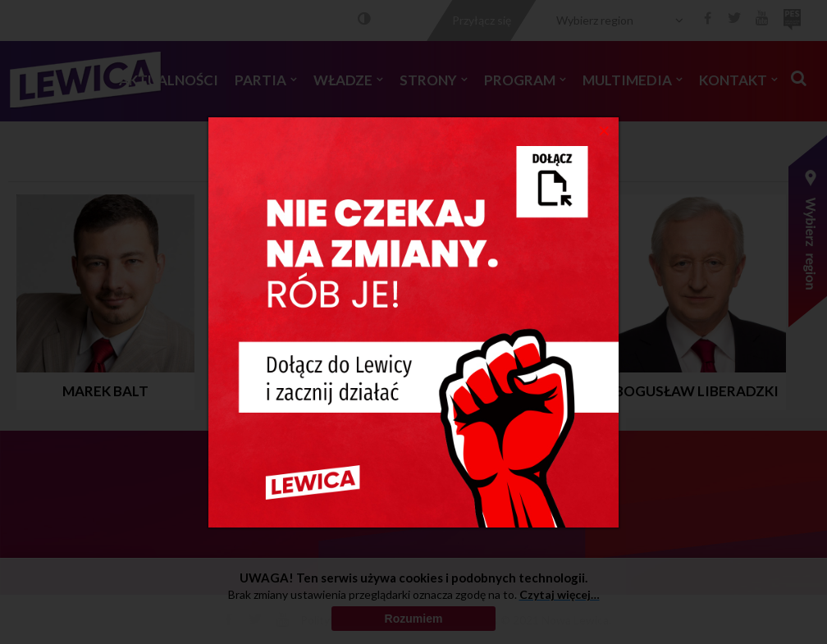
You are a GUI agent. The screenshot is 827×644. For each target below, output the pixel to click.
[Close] (604, 130)
